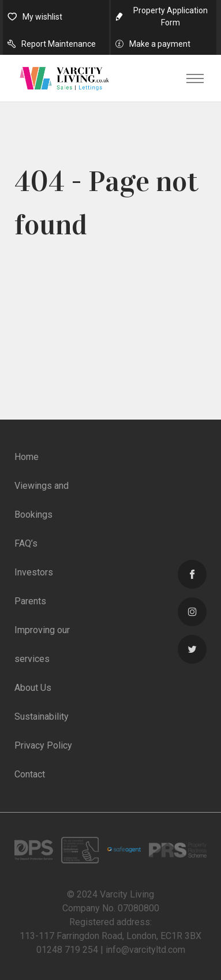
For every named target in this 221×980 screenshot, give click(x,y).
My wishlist (42, 17)
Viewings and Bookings (42, 500)
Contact (30, 774)
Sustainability (42, 717)
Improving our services (42, 644)
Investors (34, 572)
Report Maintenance (59, 44)
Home (27, 457)
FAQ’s (26, 543)
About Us (33, 688)
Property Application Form (171, 16)
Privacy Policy (43, 745)
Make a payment (160, 44)
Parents (30, 601)
